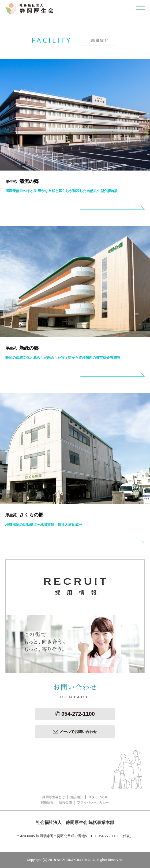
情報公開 (65, 802)
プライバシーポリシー (93, 802)
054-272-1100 (75, 714)
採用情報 (47, 802)
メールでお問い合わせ (75, 732)
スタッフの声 (98, 797)
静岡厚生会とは (54, 797)
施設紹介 (77, 797)
